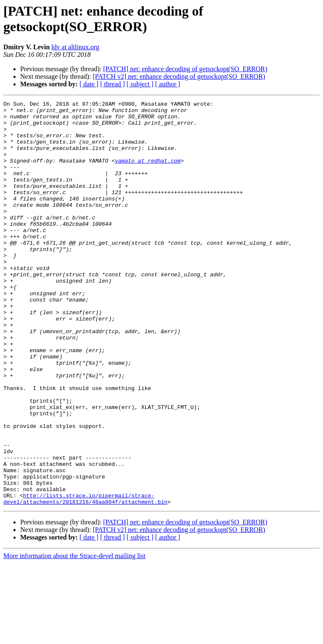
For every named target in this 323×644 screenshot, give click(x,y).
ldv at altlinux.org (75, 47)
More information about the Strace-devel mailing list (74, 637)
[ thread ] (113, 84)
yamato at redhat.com (148, 173)
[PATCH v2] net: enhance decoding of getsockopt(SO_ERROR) (179, 76)
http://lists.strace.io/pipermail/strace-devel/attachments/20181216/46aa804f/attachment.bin (85, 579)
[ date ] (89, 84)
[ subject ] (140, 84)
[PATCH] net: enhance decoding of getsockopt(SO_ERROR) (185, 69)
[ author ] (168, 84)
